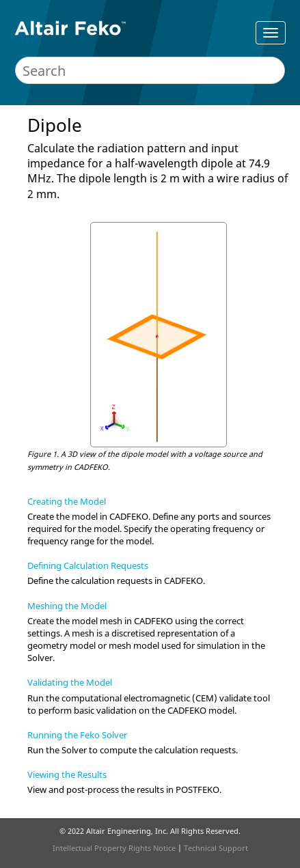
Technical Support (216, 848)
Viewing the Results (67, 774)
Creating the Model (67, 501)
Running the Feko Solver (77, 735)
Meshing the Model (67, 606)
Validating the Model (70, 682)
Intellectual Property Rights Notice (114, 848)
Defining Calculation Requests (88, 565)
